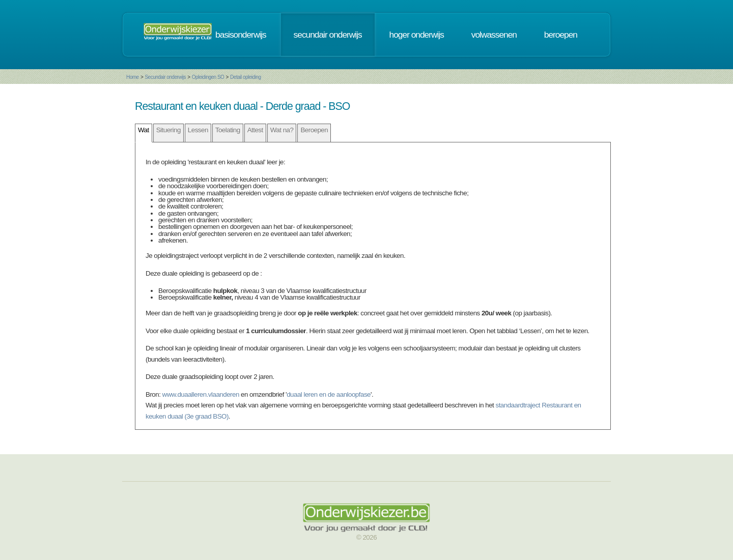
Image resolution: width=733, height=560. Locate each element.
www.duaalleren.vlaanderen (201, 394)
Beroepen (314, 130)
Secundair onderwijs (165, 77)
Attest (255, 130)
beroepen (561, 35)
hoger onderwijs (417, 35)
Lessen (198, 130)
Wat (144, 130)
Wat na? (282, 130)
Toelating (228, 130)
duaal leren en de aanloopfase (329, 394)
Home (133, 77)
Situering (168, 130)
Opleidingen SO (208, 77)
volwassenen (494, 35)
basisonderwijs (241, 35)
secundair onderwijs (328, 35)
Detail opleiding (245, 77)
